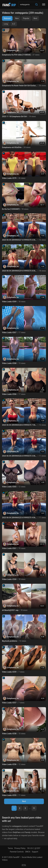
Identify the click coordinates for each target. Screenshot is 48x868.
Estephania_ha (13, 50)
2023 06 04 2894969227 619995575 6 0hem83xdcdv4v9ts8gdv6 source (20, 240)
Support (35, 852)
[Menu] (44, 4)
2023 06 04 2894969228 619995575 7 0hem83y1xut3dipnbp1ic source (20, 425)
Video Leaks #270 (9, 178)
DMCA (28, 852)
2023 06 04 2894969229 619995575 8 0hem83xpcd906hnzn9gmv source (20, 271)
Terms (10, 848)
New (17, 18)
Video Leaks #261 (9, 548)
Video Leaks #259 (9, 672)
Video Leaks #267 (9, 332)
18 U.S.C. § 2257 (34, 848)
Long (6, 24)
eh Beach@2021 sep (10, 610)
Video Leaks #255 (9, 795)
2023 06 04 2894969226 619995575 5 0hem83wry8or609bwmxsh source (20, 456)
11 (34, 808)
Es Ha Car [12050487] (11, 209)
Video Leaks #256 (9, 764)
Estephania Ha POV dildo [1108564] (16, 55)
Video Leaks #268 (9, 363)
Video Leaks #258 (9, 734)
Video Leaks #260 (9, 579)
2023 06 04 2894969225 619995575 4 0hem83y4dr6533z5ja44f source (20, 518)
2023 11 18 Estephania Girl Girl (14, 116)
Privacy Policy (20, 848)
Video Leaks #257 (9, 703)
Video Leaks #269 (9, 302)
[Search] (36, 4)
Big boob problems (10, 641)
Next (24, 801)
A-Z (14, 24)
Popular (26, 18)
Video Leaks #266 (9, 394)
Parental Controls (17, 852)
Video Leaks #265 (9, 487)
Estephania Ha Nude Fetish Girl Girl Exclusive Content (20, 86)
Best (35, 18)
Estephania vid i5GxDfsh (12, 147)
